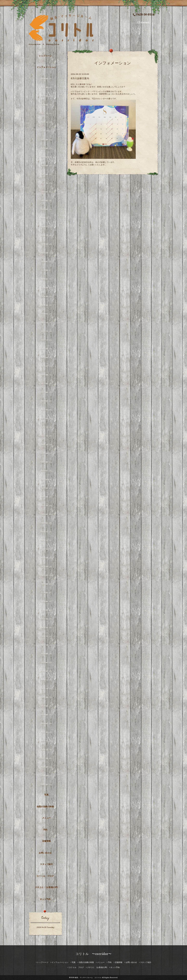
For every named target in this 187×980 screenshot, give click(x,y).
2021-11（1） (47, 540)
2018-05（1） (47, 784)
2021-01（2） (47, 628)
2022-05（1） (47, 488)
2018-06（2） (47, 776)
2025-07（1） (47, 157)
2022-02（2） (47, 514)
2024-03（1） (47, 296)
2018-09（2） (47, 758)
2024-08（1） (47, 253)
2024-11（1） (47, 227)
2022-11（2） (47, 436)
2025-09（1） (47, 140)
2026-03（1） (47, 87)
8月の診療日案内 (80, 78)
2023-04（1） (47, 392)
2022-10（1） (47, 445)
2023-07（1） (47, 366)
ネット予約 (45, 899)
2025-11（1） (47, 122)
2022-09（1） (47, 453)
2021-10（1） (47, 549)
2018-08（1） (47, 767)
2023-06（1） (47, 375)
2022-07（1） (47, 471)
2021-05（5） (47, 593)
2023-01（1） (47, 418)
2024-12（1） (47, 218)
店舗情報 (46, 841)
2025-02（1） (47, 201)
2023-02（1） (47, 410)
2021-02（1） (47, 619)
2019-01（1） (47, 732)
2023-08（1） (47, 357)
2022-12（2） (47, 427)
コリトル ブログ (45, 876)
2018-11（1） (47, 741)
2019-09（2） (47, 697)
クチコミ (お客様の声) (46, 887)
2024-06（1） (47, 270)
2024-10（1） (47, 235)
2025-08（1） (47, 148)
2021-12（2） (47, 532)
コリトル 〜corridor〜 (94, 954)
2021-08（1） (47, 567)
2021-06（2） (47, 584)
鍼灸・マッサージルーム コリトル (88, 977)
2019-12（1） (47, 680)
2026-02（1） (47, 96)
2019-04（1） (47, 715)
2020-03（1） (47, 662)
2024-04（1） (47, 288)
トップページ (45, 56)
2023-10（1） (47, 340)
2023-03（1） (47, 401)
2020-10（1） (47, 645)
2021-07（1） (47, 575)
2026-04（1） (47, 79)
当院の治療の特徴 (45, 807)
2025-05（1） (47, 174)
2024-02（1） (47, 305)
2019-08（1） (47, 706)
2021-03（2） (47, 610)
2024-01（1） (47, 314)
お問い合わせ (45, 853)
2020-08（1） (47, 654)
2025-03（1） (47, 192)
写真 (46, 795)
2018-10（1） (47, 750)
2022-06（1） (47, 479)
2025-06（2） (47, 166)
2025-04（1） (47, 183)
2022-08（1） (47, 462)
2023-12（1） (47, 323)
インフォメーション (46, 67)
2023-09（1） (47, 349)
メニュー (46, 818)
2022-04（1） (47, 497)
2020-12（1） (47, 636)
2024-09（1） (47, 244)
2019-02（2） (47, 723)
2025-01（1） (47, 209)
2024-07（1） (47, 262)
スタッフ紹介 (46, 864)
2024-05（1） (47, 279)
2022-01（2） (47, 523)
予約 (45, 830)
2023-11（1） (47, 331)
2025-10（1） (47, 131)
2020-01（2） (47, 671)
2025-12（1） (47, 113)
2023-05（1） (47, 384)
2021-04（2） (47, 601)
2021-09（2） (47, 558)
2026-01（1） (47, 105)
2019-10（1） (47, 689)
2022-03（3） (47, 506)
